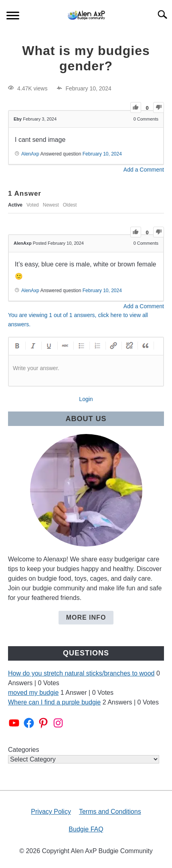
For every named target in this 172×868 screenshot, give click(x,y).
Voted (33, 205)
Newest (51, 205)
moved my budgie (33, 693)
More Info (86, 617)
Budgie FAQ (86, 829)
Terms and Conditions (110, 812)
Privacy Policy (51, 812)
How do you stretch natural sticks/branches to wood (81, 673)
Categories (23, 750)
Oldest (70, 205)
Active (15, 205)
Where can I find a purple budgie (54, 702)
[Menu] (13, 17)
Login (86, 399)
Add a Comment (144, 170)
